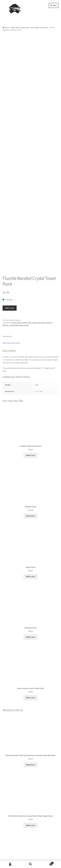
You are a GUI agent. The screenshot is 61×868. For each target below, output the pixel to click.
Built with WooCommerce (13, 855)
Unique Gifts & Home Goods (20, 27)
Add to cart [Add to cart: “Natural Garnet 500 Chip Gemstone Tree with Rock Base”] (30, 828)
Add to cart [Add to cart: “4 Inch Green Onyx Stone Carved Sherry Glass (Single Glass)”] (30, 767)
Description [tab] (7, 278)
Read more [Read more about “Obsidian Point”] (30, 458)
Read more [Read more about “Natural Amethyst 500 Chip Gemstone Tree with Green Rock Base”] (30, 707)
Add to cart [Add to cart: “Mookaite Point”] (30, 579)
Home (7, 27)
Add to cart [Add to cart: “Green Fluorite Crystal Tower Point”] (30, 639)
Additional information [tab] (11, 285)
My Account (10, 864)
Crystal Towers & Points (19, 265)
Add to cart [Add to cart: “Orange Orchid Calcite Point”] (30, 397)
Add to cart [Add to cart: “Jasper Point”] (30, 518)
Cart (47, 863)
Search (30, 864)
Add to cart (10, 250)
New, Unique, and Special (39, 27)
